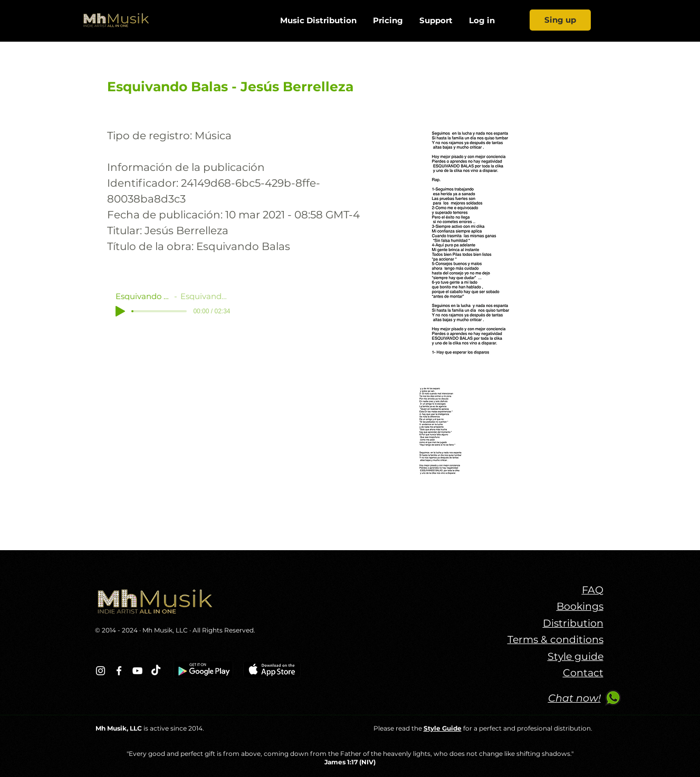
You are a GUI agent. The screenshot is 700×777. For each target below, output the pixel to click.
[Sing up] (560, 20)
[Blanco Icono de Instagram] (100, 671)
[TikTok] (156, 671)
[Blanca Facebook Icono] (119, 671)
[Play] (120, 311)
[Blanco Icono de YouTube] (137, 671)
